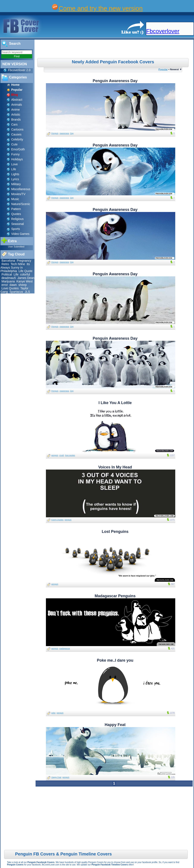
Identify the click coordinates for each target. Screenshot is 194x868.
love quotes (70, 455)
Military (16, 184)
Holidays (17, 159)
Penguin (55, 133)
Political (7, 274)
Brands (16, 119)
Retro (5, 264)
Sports (16, 229)
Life (14, 169)
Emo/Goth (18, 149)
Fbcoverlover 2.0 (19, 70)
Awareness (64, 133)
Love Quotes (10, 288)
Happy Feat (56, 777)
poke (53, 713)
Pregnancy (24, 261)
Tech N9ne (18, 264)
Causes (16, 134)
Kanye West (24, 281)
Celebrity (17, 139)
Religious (17, 219)
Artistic (16, 115)
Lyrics (15, 179)
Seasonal (17, 224)
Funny (15, 154)
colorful (25, 274)
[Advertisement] (115, 49)
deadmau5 (9, 278)
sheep (23, 285)
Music (15, 199)
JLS (27, 292)
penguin (55, 455)
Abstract (17, 100)
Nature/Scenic (21, 204)
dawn (13, 285)
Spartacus (16, 292)
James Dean (26, 278)
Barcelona (8, 261)
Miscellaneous (21, 189)
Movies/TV (18, 194)
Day (72, 133)
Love (14, 164)
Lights (15, 174)
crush (62, 455)
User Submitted (16, 247)
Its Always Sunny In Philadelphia (15, 268)
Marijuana (8, 281)
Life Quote (26, 271)
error (5, 285)
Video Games (20, 234)
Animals (17, 105)
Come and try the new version (101, 8)
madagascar (65, 648)
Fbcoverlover (163, 31)
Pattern (16, 209)
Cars (14, 124)
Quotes (16, 214)
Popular (163, 69)
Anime (16, 110)
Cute (14, 144)
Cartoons (17, 129)
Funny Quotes (57, 520)
